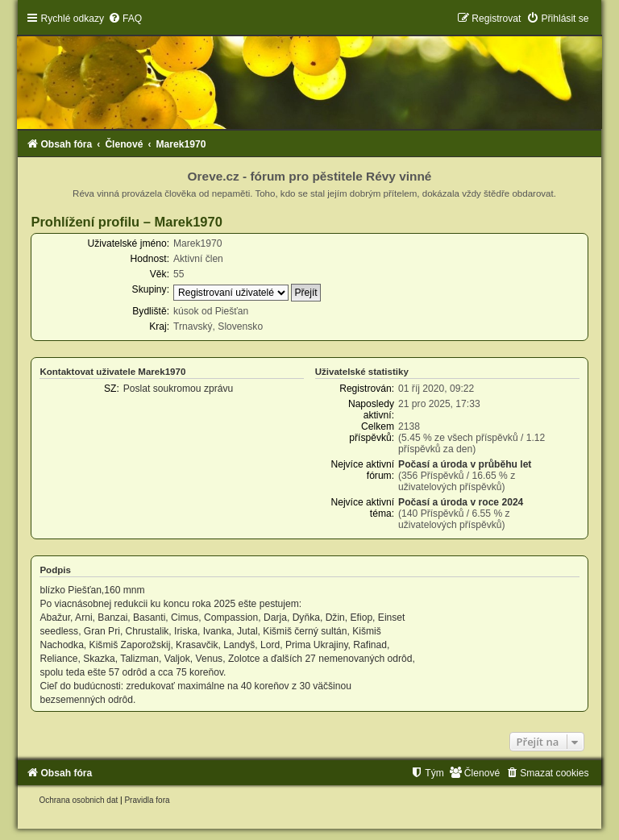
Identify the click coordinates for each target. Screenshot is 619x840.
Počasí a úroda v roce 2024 (461, 502)
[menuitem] (125, 19)
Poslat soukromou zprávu (178, 389)
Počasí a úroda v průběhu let (465, 464)
